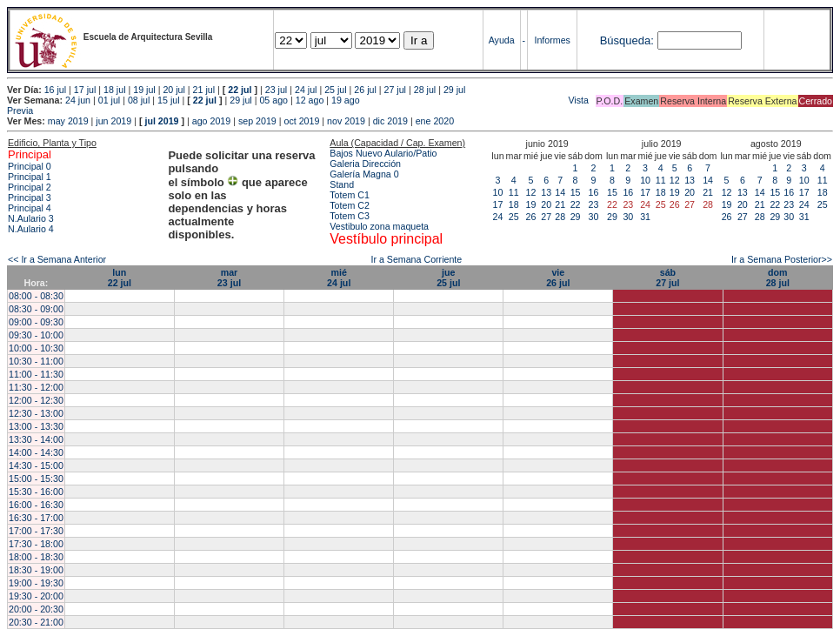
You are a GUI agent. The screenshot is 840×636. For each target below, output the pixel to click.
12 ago (310, 100)
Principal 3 (30, 197)
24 (498, 217)
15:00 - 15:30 (36, 479)
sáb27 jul (667, 278)
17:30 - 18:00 (36, 544)
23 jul (276, 90)
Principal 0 (30, 166)
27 (546, 217)
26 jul (365, 90)
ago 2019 (211, 121)
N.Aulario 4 (31, 229)
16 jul (55, 90)
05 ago (273, 100)
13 (546, 192)
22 (576, 204)
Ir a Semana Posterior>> (782, 259)
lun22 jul (120, 278)
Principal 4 (30, 208)
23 (594, 204)
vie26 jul (558, 278)
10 (498, 192)
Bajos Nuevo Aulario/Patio (383, 153)
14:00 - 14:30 (36, 452)
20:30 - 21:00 (36, 622)
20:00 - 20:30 (36, 609)
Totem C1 (350, 195)
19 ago (346, 100)
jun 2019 (113, 121)
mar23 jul (229, 278)
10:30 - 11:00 (36, 361)
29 (576, 217)
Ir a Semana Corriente (416, 259)
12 (531, 192)
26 (531, 217)
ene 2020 (435, 121)
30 (594, 217)
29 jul (454, 90)
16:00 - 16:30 (36, 505)
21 (560, 204)
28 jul (425, 90)
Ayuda (502, 40)
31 (645, 217)
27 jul (395, 90)
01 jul (109, 100)
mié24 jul (339, 278)
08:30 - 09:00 (36, 309)
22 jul (240, 90)
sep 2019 (257, 121)
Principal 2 (30, 187)
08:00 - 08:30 (36, 296)
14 (560, 192)
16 (594, 192)
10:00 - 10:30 (36, 348)
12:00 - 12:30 (36, 400)
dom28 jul (778, 278)
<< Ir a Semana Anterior (57, 259)
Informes (552, 40)
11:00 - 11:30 (36, 374)
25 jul (335, 90)
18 (514, 204)
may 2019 (68, 121)
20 (546, 204)
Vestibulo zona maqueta (379, 226)
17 (498, 204)
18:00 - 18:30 (36, 557)
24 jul (306, 90)
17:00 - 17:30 (36, 531)
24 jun (78, 100)
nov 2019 (346, 121)
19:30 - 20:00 (36, 596)
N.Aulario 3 (32, 218)
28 (560, 217)
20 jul (173, 90)
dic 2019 (390, 121)
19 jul (144, 90)
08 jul (139, 100)
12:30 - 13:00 (36, 413)
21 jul (204, 90)
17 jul (85, 90)
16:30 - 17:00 (36, 518)
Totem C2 (350, 205)
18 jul (114, 90)
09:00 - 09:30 (36, 322)
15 (576, 192)
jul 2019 (161, 121)
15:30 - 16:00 (36, 492)
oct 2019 (301, 121)
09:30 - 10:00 (36, 335)
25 (514, 217)
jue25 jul (448, 278)
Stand (342, 184)
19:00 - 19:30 (36, 583)
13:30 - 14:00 (36, 439)
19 (531, 204)
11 (514, 192)
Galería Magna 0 (364, 174)
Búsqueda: (627, 40)
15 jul (168, 100)
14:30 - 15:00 (36, 465)
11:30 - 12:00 (36, 387)
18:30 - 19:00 (36, 570)
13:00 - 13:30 (36, 426)
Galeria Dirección (365, 164)
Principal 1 (30, 177)
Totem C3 (350, 216)
